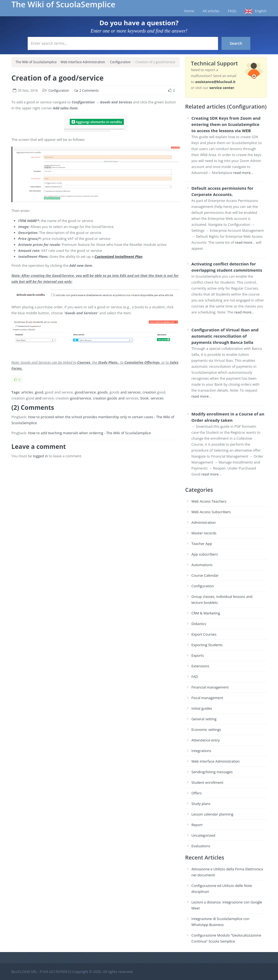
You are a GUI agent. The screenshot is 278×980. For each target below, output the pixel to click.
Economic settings (206, 730)
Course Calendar (205, 575)
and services (130, 392)
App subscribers (205, 554)
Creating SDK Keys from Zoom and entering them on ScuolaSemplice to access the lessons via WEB (226, 124)
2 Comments (89, 91)
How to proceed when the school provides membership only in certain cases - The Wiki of (101, 417)
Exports (198, 655)
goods (103, 392)
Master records (204, 533)
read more (244, 242)
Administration (204, 522)
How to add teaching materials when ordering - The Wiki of (76, 433)
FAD (195, 677)
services (157, 398)
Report (197, 825)
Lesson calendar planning (212, 814)
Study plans (201, 804)
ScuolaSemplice (24, 423)
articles (27, 392)
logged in (40, 456)
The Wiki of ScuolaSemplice (36, 62)
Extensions (200, 666)
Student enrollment (207, 782)
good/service (85, 392)
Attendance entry (206, 740)
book (144, 398)
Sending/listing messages (212, 772)
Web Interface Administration (83, 62)
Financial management (210, 687)
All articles (211, 11)
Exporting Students (207, 645)
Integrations (201, 751)
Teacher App (202, 544)
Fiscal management (207, 698)
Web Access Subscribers (211, 512)
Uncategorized (203, 835)
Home (189, 11)
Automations (202, 565)
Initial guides (202, 708)
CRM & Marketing (206, 613)
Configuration (120, 62)
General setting (204, 719)
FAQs (232, 11)
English (261, 11)
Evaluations (201, 846)
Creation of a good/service (58, 78)
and (38, 398)
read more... (243, 173)
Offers (197, 793)
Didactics (199, 624)
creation (149, 392)
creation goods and (109, 398)
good (39, 392)
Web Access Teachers (209, 501)
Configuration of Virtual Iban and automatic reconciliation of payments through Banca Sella (225, 336)
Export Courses (204, 634)
